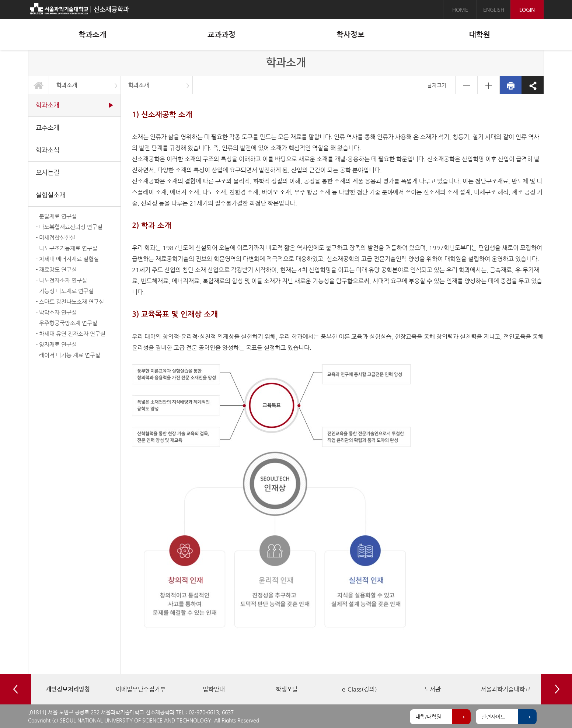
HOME (460, 10)
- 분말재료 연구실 (56, 216)
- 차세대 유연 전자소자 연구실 (71, 334)
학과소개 (67, 85)
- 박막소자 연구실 (56, 312)
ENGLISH (494, 10)
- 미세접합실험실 (55, 237)
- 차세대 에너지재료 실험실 (67, 259)
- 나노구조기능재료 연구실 (67, 248)
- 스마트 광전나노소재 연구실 (70, 302)
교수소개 (48, 128)
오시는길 (48, 173)
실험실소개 (50, 195)
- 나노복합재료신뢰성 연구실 (69, 227)
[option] (67, 689)
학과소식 (48, 150)
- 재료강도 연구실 (56, 269)
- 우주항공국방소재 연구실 (67, 323)
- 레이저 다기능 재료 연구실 (68, 355)
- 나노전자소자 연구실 (61, 280)
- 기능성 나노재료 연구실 (65, 291)
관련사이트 (493, 717)
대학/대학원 (428, 717)
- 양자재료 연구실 (56, 344)
